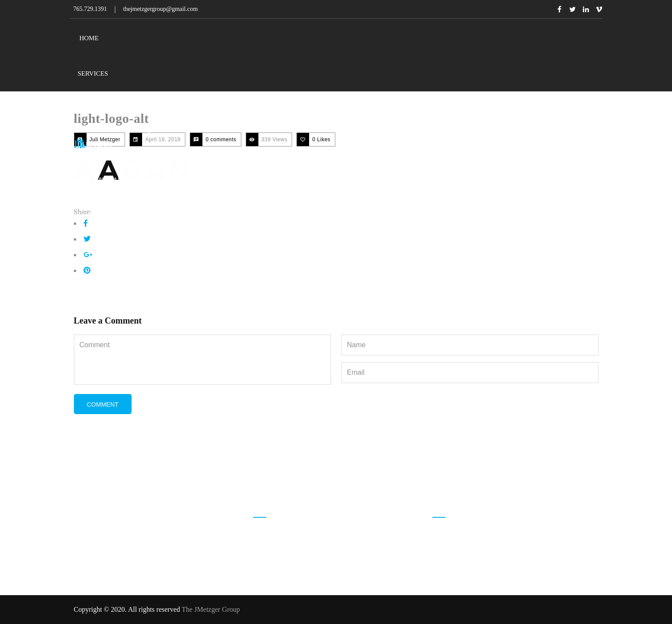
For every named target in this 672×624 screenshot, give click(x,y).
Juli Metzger (105, 139)
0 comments (221, 139)
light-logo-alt (111, 118)
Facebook (560, 9)
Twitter (573, 9)
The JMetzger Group (211, 609)
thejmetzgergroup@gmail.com (309, 565)
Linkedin (586, 9)
